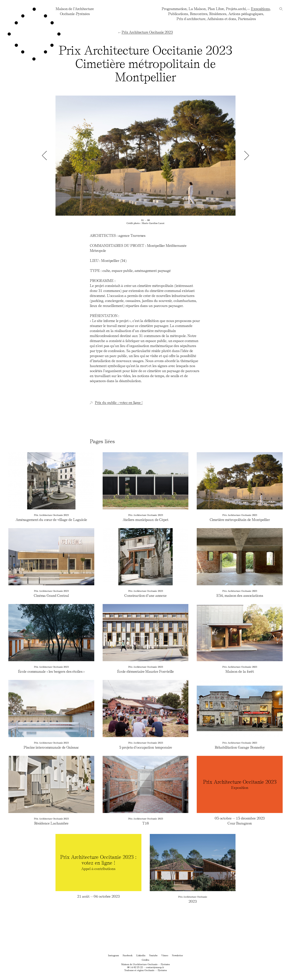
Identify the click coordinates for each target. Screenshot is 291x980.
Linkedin (141, 955)
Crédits (145, 960)
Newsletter (177, 955)
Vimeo (165, 955)
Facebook (128, 955)
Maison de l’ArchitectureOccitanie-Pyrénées (75, 11)
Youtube (153, 955)
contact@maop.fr (155, 967)
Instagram (113, 955)
